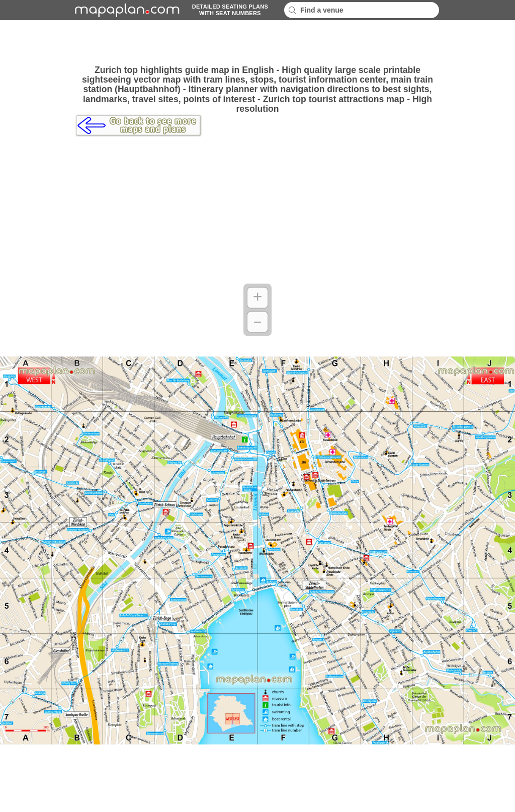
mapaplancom (126, 10)
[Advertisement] (257, 43)
